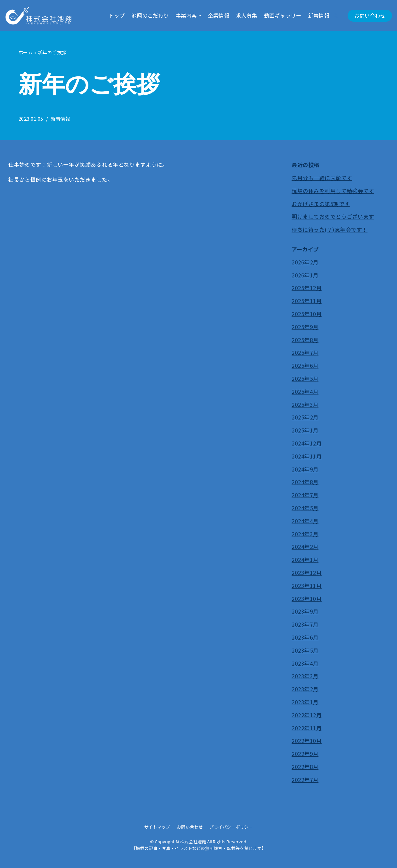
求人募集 (247, 15)
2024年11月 (307, 456)
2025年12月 (307, 288)
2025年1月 (305, 430)
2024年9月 (305, 469)
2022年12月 (307, 715)
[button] (335, 16)
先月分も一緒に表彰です (322, 178)
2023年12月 (307, 573)
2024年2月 (305, 547)
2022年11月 (307, 728)
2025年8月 (305, 340)
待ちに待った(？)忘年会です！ (330, 230)
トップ (117, 15)
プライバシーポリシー (231, 827)
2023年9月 (305, 612)
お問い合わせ (370, 16)
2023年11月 (307, 586)
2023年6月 (305, 637)
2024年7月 (305, 495)
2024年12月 (307, 443)
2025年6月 (305, 366)
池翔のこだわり (150, 15)
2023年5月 (305, 650)
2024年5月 (305, 508)
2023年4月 (305, 663)
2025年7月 (305, 353)
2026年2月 (305, 262)
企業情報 (219, 15)
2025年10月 (307, 314)
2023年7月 (305, 624)
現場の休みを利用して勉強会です (333, 191)
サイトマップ (157, 827)
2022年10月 (307, 741)
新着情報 (319, 15)
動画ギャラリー (283, 15)
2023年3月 (305, 676)
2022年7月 (305, 780)
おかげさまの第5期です (321, 204)
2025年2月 (305, 417)
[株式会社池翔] (38, 16)
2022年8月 (305, 767)
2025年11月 (307, 301)
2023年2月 (305, 689)
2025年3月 (305, 404)
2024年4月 (305, 521)
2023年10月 (307, 599)
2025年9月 (305, 327)
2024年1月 (305, 560)
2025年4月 (305, 391)
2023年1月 (305, 702)
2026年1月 (305, 275)
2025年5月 (305, 378)
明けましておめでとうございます (333, 217)
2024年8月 (305, 482)
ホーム (26, 52)
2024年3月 (305, 534)
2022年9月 (305, 754)
